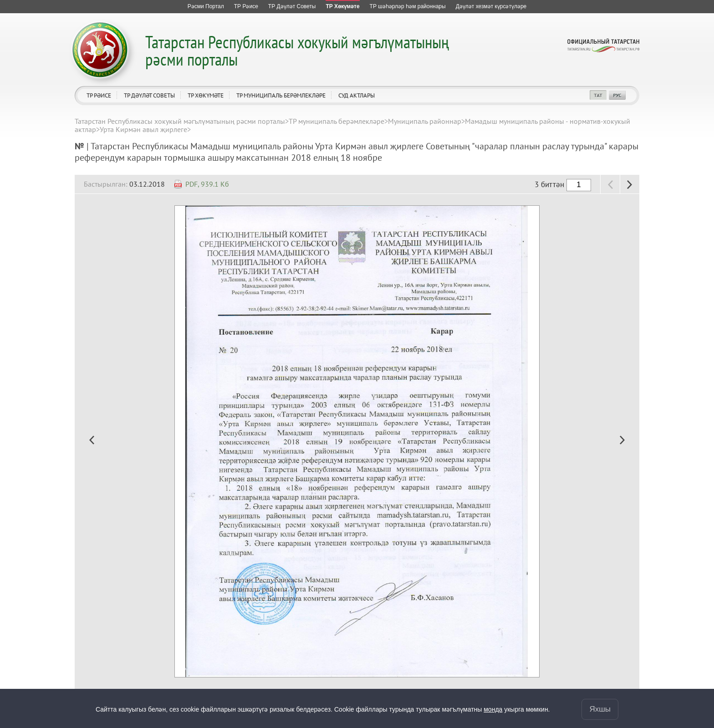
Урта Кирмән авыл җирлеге (143, 129)
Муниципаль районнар (425, 121)
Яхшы (600, 709)
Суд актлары (357, 95)
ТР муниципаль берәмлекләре (281, 95)
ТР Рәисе (99, 95)
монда (493, 709)
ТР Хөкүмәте (206, 95)
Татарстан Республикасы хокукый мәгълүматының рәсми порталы (297, 50)
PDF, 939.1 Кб (207, 184)
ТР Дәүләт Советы (149, 95)
